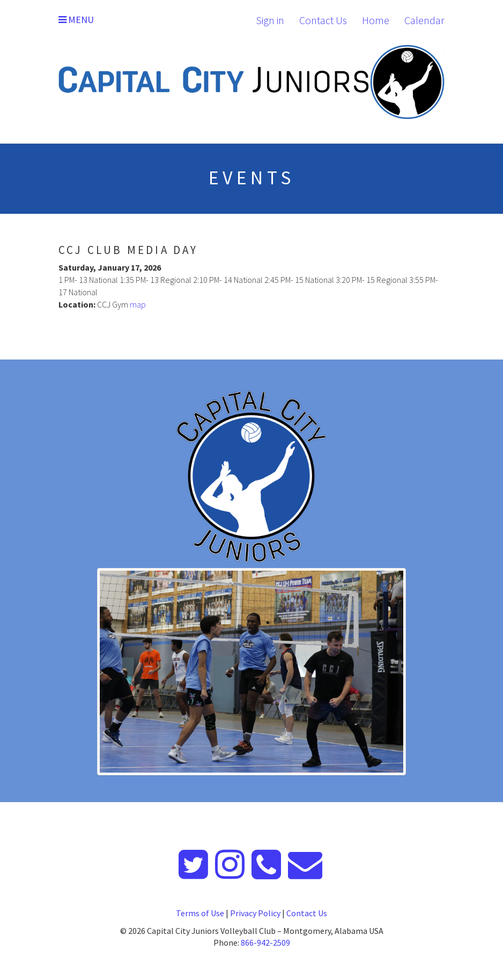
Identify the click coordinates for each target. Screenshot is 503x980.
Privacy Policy (255, 913)
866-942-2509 (265, 942)
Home (376, 20)
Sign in (270, 20)
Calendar (424, 20)
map (138, 304)
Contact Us (323, 20)
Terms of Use (200, 913)
